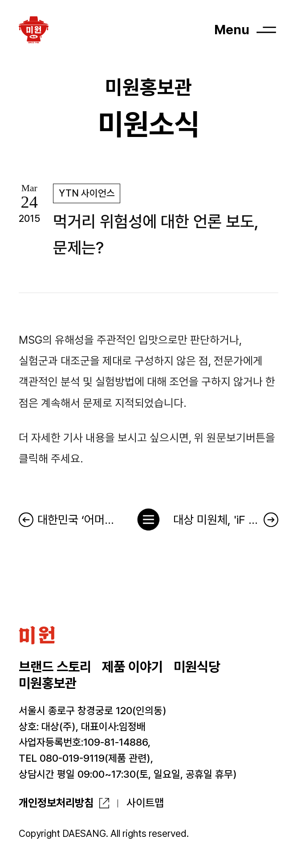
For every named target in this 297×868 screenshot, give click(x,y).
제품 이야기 (132, 667)
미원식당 (197, 667)
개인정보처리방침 (56, 803)
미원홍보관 (48, 683)
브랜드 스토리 (55, 667)
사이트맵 (145, 803)
